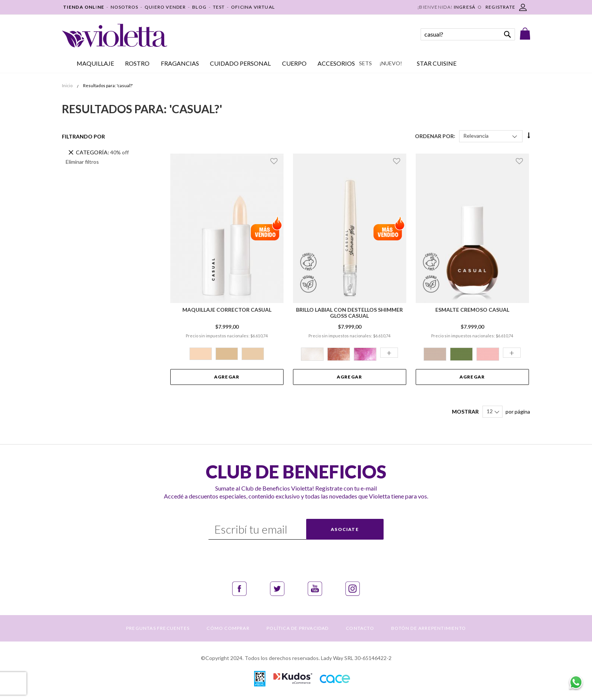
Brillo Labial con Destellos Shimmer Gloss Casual (349, 313)
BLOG (199, 7)
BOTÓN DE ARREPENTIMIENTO (429, 628)
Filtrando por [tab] (83, 136)
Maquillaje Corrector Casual (227, 310)
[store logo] (115, 36)
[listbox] (227, 355)
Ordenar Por (434, 136)
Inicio (68, 85)
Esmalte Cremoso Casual (472, 310)
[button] (275, 161)
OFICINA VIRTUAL (253, 7)
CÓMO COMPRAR (228, 628)
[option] (201, 354)
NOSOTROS (125, 7)
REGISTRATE (500, 7)
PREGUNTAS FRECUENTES (158, 628)
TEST (219, 7)
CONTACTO (360, 628)
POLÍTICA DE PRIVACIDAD (298, 628)
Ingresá (465, 7)
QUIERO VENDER (165, 7)
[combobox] (468, 34)
